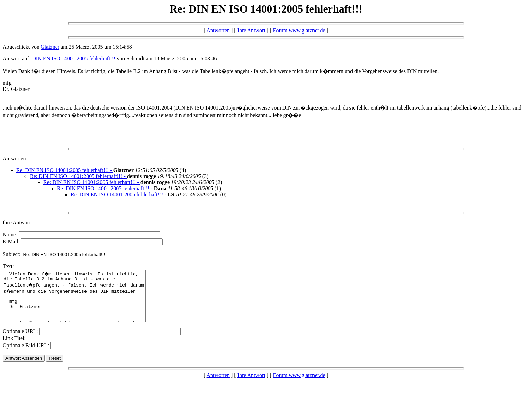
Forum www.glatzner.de (299, 30)
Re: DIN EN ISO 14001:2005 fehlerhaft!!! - (65, 170)
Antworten (218, 30)
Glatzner (50, 47)
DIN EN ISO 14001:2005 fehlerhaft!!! (74, 58)
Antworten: (15, 159)
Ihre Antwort (251, 30)
